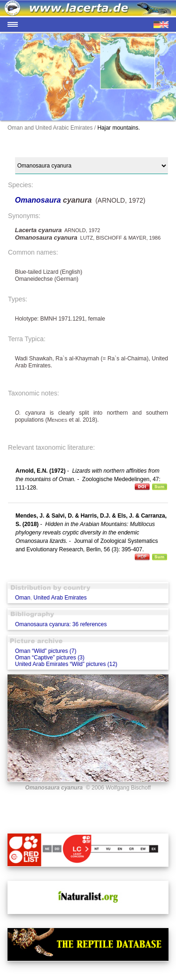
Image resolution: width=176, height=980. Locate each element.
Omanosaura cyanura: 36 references (61, 624)
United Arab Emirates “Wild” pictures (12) (66, 664)
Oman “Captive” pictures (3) (50, 658)
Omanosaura (39, 200)
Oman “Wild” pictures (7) (46, 651)
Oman (23, 598)
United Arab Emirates (60, 598)
